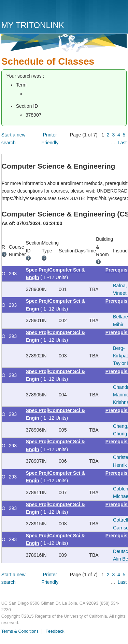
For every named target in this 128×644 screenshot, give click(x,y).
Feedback (55, 631)
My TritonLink (33, 25)
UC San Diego (40, 11)
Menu (120, 13)
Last (122, 143)
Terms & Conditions (20, 631)
